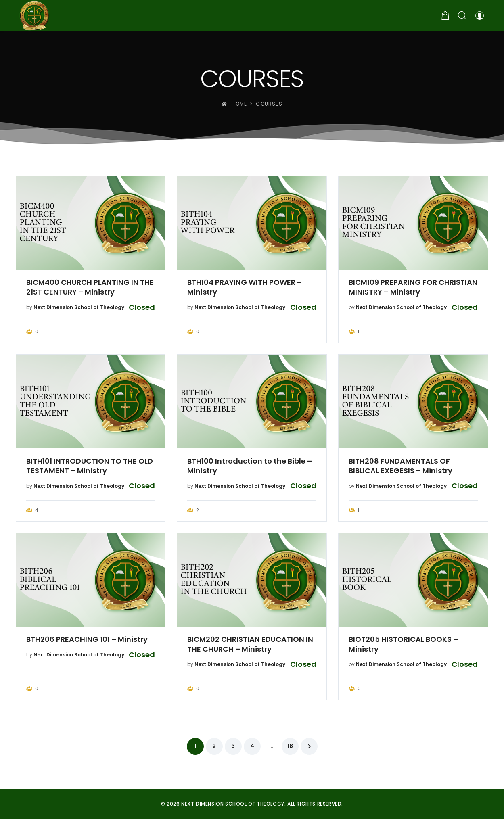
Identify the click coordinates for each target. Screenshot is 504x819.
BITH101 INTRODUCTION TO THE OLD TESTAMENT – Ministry (90, 466)
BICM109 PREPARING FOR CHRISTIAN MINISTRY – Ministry (413, 287)
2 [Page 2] (214, 746)
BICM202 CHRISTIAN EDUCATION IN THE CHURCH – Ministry (250, 644)
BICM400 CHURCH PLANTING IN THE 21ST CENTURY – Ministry (90, 287)
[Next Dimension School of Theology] (34, 15)
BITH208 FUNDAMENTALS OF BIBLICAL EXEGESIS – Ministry (400, 466)
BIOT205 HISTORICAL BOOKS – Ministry (403, 644)
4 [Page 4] (252, 746)
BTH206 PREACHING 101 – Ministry (87, 639)
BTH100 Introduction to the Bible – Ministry (250, 466)
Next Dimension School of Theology (79, 307)
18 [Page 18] (290, 746)
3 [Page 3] (233, 746)
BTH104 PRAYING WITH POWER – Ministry (245, 287)
